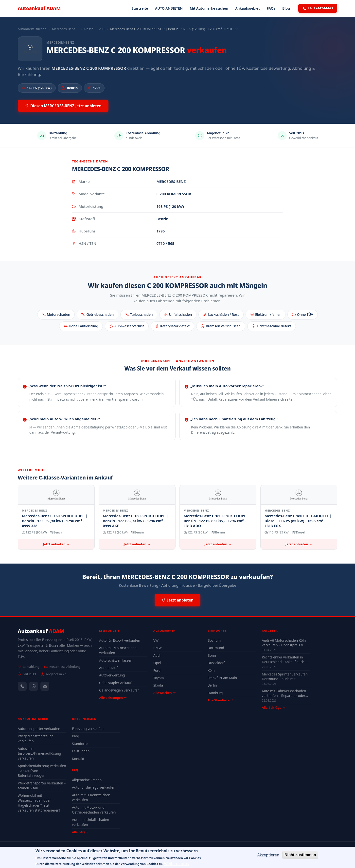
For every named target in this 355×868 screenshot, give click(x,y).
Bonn (212, 655)
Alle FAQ (80, 832)
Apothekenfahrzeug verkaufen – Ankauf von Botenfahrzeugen (42, 771)
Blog (286, 8)
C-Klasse (87, 29)
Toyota (159, 678)
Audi (157, 655)
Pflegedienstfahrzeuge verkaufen (36, 738)
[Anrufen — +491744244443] (22, 686)
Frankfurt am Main (222, 678)
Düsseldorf (216, 663)
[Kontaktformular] (45, 686)
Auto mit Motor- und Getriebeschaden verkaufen (94, 810)
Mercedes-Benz (64, 29)
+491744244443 (318, 8)
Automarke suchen (32, 29)
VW (156, 640)
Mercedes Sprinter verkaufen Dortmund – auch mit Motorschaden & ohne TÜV (285, 676)
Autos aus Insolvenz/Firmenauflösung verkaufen (39, 753)
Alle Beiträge (274, 708)
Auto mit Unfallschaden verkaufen (90, 822)
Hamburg (215, 693)
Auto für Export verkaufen (120, 640)
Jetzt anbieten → (56, 544)
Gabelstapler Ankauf (115, 683)
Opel (157, 663)
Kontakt (78, 759)
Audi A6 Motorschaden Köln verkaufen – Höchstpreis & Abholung (284, 643)
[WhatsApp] (34, 686)
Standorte (80, 744)
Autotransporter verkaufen (39, 729)
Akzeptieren (268, 857)
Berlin (212, 685)
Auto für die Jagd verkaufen (94, 787)
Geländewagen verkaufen (119, 690)
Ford (157, 670)
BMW (158, 648)
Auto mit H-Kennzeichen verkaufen (91, 797)
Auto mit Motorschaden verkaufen (118, 650)
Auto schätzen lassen (116, 660)
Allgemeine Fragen (87, 780)
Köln (211, 670)
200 (102, 29)
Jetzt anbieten (177, 600)
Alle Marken (164, 693)
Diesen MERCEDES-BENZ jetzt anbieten (63, 106)
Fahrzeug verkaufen (88, 729)
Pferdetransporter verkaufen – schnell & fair (42, 786)
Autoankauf (39, 8)
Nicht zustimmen (300, 857)
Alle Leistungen (113, 698)
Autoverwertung (112, 675)
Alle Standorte (220, 700)
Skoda (158, 685)
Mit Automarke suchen (209, 8)
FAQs (271, 8)
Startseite (140, 8)
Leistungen (81, 751)
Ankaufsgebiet (247, 8)
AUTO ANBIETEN (169, 8)
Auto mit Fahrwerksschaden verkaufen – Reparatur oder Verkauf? (284, 693)
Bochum (214, 640)
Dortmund (216, 648)
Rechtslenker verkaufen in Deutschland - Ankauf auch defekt (283, 659)
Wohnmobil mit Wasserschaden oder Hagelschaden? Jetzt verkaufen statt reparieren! (39, 803)
